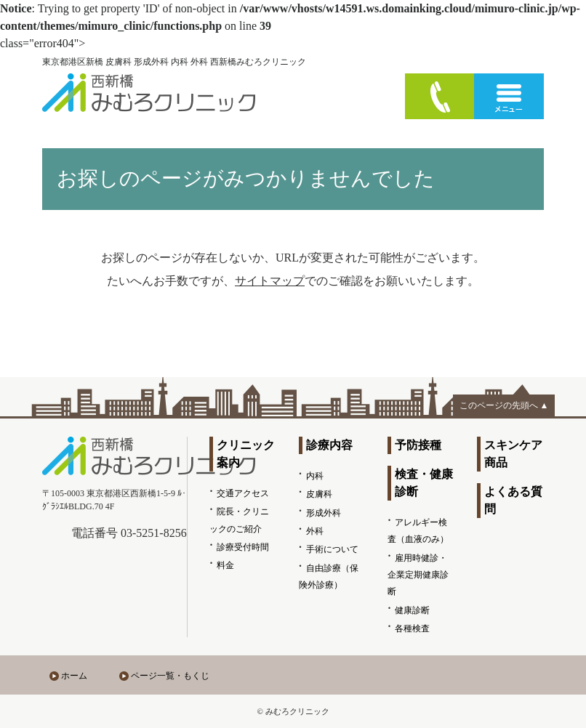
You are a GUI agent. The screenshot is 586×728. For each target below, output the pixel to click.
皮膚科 (319, 494)
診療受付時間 (243, 547)
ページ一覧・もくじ (170, 676)
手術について (332, 549)
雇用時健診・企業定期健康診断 (418, 575)
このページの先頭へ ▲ (504, 405)
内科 (315, 476)
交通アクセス (243, 493)
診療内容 (329, 445)
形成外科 (324, 513)
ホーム (74, 676)
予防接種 (418, 445)
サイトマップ (270, 281)
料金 (225, 565)
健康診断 (412, 610)
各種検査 (412, 628)
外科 (315, 531)
